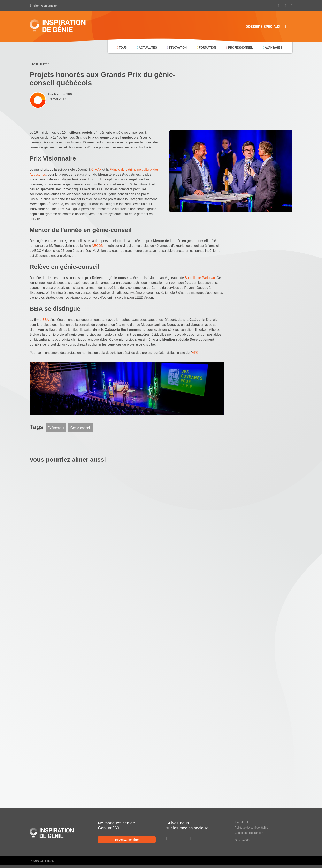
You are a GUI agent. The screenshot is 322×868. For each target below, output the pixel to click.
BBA (45, 320)
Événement (56, 428)
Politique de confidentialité (251, 828)
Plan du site (242, 822)
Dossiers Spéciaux (263, 27)
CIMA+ (96, 169)
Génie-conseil (80, 428)
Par (60, 94)
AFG (195, 353)
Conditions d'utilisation (249, 833)
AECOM (98, 246)
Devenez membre (127, 840)
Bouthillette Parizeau (200, 278)
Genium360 (242, 840)
